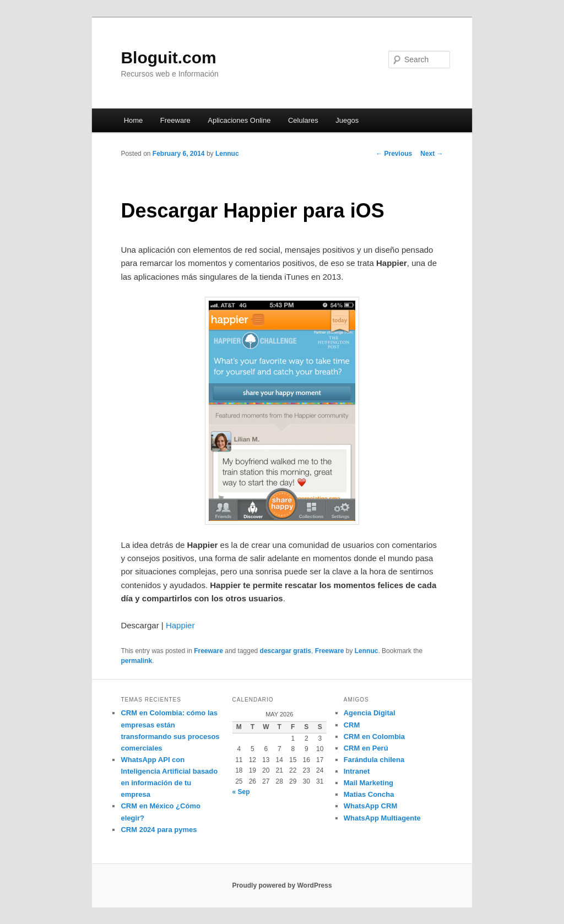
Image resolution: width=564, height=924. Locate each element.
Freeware (175, 120)
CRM (352, 725)
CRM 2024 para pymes (159, 830)
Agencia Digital (370, 713)
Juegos (347, 120)
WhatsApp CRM (371, 806)
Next (432, 154)
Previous (394, 154)
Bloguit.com (168, 58)
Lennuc (227, 154)
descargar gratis (286, 651)
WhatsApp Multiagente (382, 818)
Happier (180, 625)
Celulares (303, 120)
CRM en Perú (366, 748)
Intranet (357, 771)
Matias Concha (369, 794)
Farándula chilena (374, 760)
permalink (136, 661)
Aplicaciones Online (239, 120)
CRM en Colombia (374, 737)
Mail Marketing (368, 783)
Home (134, 120)
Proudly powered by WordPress (282, 885)
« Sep (241, 792)
